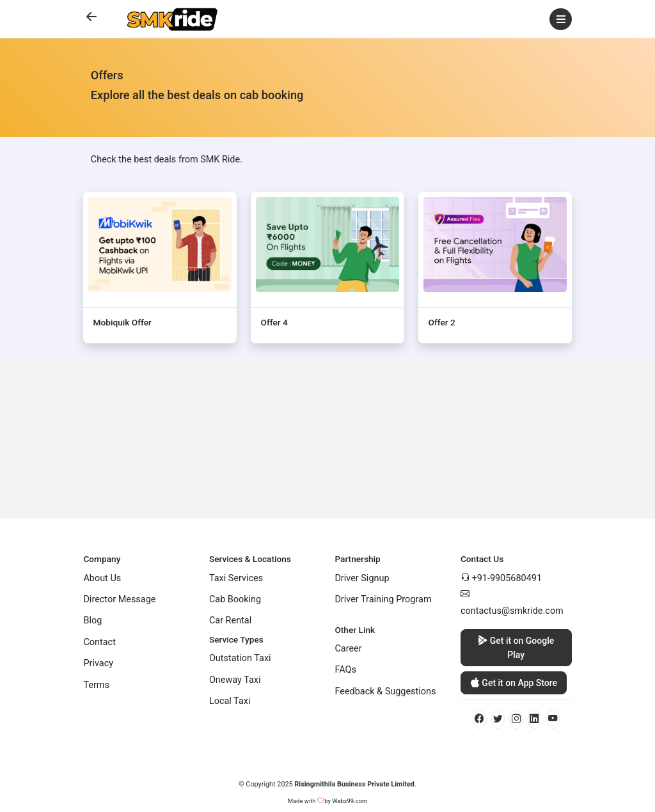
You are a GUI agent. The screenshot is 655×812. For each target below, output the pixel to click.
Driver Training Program (383, 599)
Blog (92, 621)
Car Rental (230, 621)
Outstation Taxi (240, 658)
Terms (96, 685)
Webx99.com (350, 801)
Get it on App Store (514, 683)
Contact (99, 642)
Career (348, 649)
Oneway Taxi (235, 680)
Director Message (119, 599)
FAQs (345, 670)
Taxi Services (236, 578)
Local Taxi (230, 701)
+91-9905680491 (507, 578)
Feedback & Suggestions (385, 691)
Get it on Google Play (516, 647)
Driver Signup (362, 578)
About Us (102, 578)
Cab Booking (235, 599)
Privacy (98, 663)
